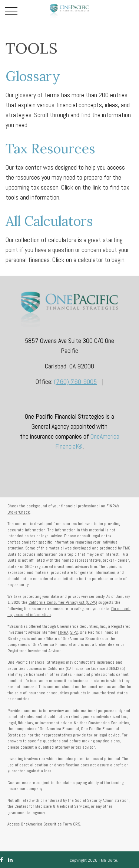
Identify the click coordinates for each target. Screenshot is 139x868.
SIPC (74, 632)
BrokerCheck (19, 512)
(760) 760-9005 (75, 382)
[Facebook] (1, 860)
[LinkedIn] (10, 860)
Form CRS (71, 824)
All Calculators (49, 221)
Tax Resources (50, 149)
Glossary (33, 76)
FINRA (63, 632)
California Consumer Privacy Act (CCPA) (63, 602)
